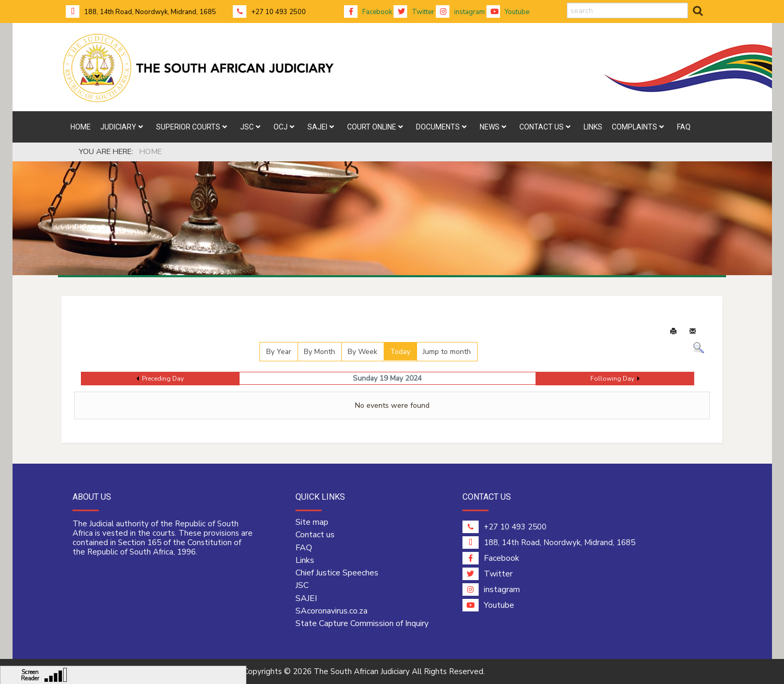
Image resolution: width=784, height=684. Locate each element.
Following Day (612, 379)
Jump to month (447, 352)
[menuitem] (81, 127)
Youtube (508, 12)
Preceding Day (163, 379)
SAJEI (306, 598)
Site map (312, 522)
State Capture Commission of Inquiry (362, 623)
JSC (302, 585)
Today (400, 352)
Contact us (315, 535)
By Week (363, 352)
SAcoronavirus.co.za (331, 611)
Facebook (368, 12)
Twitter (414, 12)
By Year (279, 352)
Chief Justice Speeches (337, 573)
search (567, 3)
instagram (460, 12)
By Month (319, 352)
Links (305, 560)
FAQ (304, 548)
